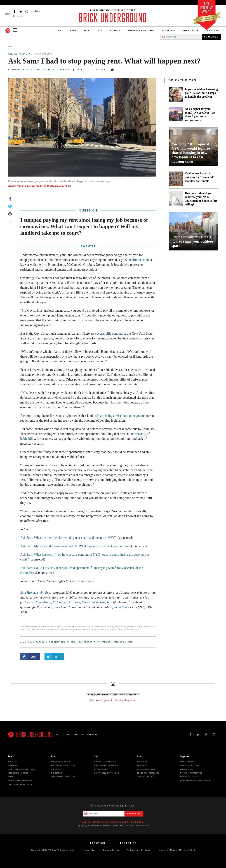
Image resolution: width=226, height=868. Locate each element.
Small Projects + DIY (190, 765)
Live (140, 756)
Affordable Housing (18, 773)
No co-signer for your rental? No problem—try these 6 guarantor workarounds (200, 114)
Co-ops (12, 777)
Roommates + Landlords (63, 765)
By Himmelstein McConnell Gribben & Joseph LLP (39, 70)
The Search (56, 773)
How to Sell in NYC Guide (106, 773)
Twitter (21, 11)
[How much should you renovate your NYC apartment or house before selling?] (176, 199)
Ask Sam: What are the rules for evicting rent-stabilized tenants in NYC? (68, 538)
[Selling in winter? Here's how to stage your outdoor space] (193, 231)
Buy (61, 30)
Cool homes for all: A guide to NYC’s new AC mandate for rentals (199, 177)
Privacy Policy (89, 850)
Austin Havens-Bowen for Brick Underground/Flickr (40, 186)
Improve (115, 30)
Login (148, 850)
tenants (107, 642)
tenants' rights (124, 642)
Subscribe (134, 814)
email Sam (121, 607)
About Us (213, 30)
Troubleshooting (146, 777)
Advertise (168, 30)
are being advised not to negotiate (122, 416)
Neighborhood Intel (147, 769)
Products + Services (190, 777)
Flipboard (36, 11)
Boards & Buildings (141, 30)
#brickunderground (125, 700)
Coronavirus (57, 642)
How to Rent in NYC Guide (63, 777)
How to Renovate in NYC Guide (195, 781)
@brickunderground (101, 700)
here (91, 581)
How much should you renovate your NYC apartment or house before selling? (201, 199)
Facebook (15, 11)
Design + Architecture (191, 773)
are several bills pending (107, 334)
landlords (86, 642)
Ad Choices (132, 850)
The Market (13, 762)
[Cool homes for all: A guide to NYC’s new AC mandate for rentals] (176, 179)
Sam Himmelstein (137, 260)
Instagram (27, 11)
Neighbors (142, 762)
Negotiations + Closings (106, 765)
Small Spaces (187, 762)
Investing (13, 765)
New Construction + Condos (22, 769)
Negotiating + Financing (20, 781)
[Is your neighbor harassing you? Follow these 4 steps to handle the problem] (176, 94)
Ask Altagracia (19, 54)
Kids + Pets (142, 765)
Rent (73, 30)
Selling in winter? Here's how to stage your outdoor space (192, 241)
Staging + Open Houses (105, 762)
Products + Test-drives (148, 773)
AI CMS (191, 850)
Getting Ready (101, 769)
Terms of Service (111, 850)
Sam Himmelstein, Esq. (36, 593)
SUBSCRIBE (211, 37)
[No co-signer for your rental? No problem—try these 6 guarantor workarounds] (176, 114)
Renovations (187, 769)
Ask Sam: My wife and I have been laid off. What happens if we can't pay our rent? (75, 546)
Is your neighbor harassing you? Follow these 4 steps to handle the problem (201, 93)
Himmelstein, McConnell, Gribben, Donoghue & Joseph (72, 602)
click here (60, 607)
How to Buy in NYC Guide (20, 784)
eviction (72, 642)
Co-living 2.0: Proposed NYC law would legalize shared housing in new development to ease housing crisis (191, 153)
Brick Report (191, 30)
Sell (87, 30)
